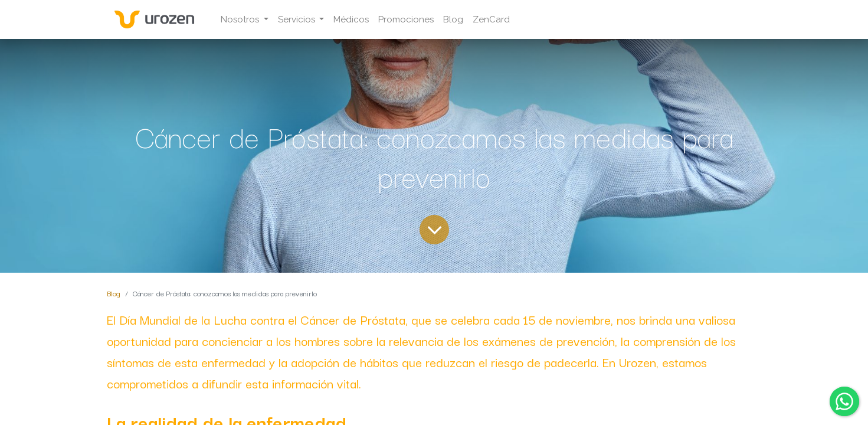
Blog (114, 293)
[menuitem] (351, 20)
